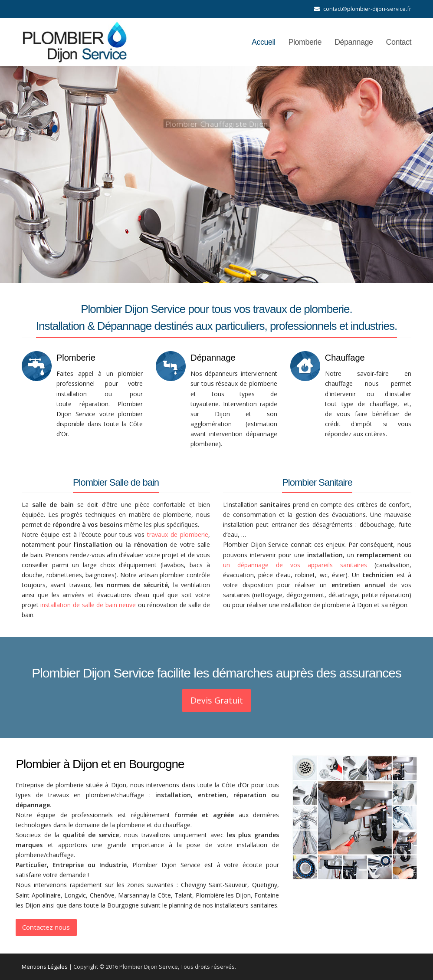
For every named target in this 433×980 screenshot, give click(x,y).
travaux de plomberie (178, 534)
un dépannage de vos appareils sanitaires (295, 565)
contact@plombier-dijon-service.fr (367, 9)
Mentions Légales (45, 967)
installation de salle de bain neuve (88, 605)
